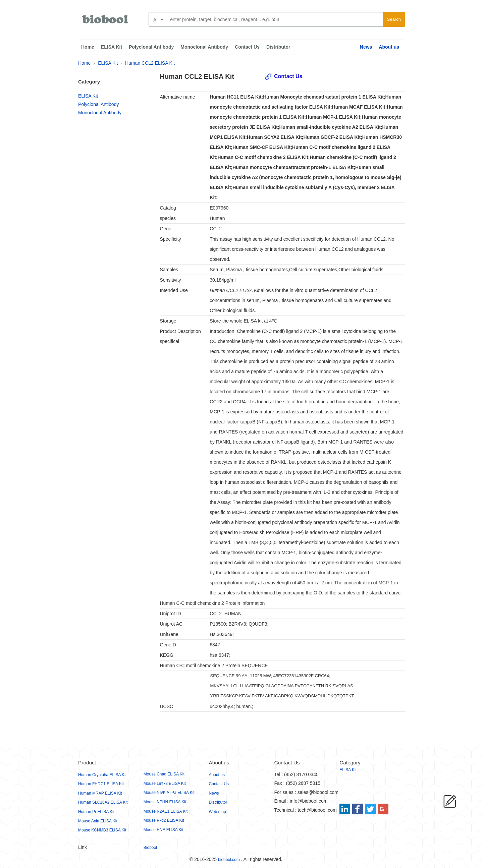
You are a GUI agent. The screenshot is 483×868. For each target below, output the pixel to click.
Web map (218, 812)
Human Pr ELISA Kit (96, 812)
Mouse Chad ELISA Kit (164, 774)
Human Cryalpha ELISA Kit (102, 775)
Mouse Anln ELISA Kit (98, 821)
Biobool (150, 848)
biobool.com (229, 860)
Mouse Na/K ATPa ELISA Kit (169, 793)
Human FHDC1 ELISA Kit (101, 784)
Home (88, 47)
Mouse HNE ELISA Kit (164, 830)
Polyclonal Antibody (151, 47)
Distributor (278, 47)
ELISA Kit (112, 47)
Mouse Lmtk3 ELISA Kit (165, 784)
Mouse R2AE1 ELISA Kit (166, 811)
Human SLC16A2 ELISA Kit (103, 802)
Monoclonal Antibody (204, 47)
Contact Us (247, 47)
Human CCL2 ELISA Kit (150, 63)
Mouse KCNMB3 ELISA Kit (102, 830)
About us (389, 47)
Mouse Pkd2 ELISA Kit (164, 820)
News (366, 47)
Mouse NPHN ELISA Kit (165, 802)
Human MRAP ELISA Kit (100, 793)
